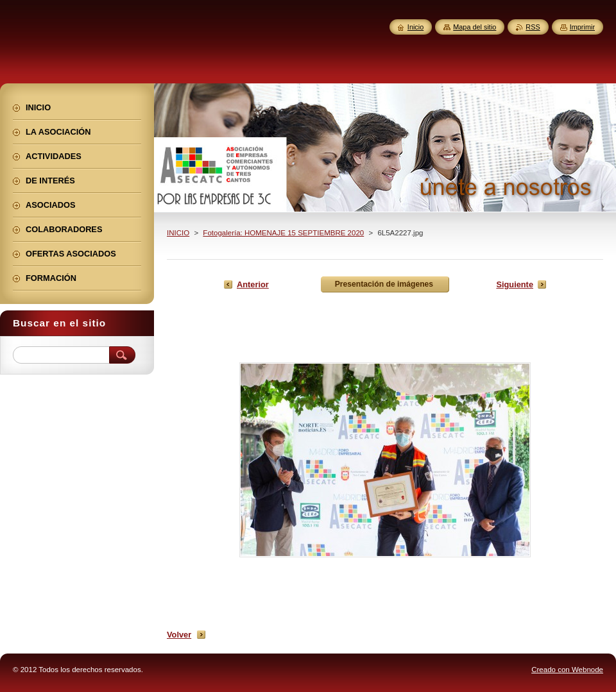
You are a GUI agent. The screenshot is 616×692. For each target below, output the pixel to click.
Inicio (415, 27)
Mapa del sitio (475, 27)
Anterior (253, 284)
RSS (533, 27)
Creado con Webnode (567, 670)
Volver (179, 635)
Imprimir (582, 27)
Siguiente (515, 284)
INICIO (178, 233)
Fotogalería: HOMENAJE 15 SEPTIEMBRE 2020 (283, 233)
